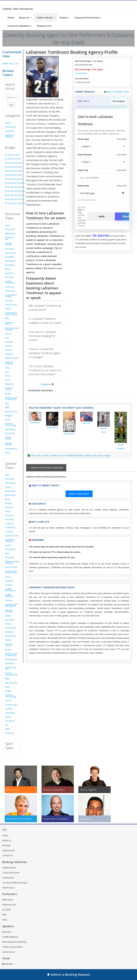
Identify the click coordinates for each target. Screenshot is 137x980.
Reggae (9, 415)
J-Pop (8, 368)
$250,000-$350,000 (11, 191)
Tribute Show (8, 438)
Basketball (10, 261)
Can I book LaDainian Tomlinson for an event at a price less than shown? (45, 370)
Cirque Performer (10, 282)
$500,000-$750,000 (11, 199)
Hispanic (9, 354)
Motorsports (11, 659)
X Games (9, 733)
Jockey (8, 616)
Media (8, 640)
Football (9, 342)
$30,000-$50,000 (11, 171)
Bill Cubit (87, 423)
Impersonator (11, 358)
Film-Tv (8, 334)
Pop (7, 403)
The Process (8, 888)
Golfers (9, 346)
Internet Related (9, 363)
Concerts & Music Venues (15, 883)
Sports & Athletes (9, 136)
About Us (25, 18)
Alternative (10, 233)
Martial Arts (11, 636)
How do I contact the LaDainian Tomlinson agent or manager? (45, 353)
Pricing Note (81, 73)
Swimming (10, 429)
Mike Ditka (35, 423)
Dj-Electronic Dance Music (11, 313)
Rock (7, 419)
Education (10, 557)
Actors (8, 123)
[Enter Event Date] (102, 193)
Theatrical (10, 433)
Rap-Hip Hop (11, 411)
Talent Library (46, 18)
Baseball (9, 257)
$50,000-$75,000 (11, 175)
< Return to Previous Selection (46, 468)
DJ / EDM (6, 910)
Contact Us (8, 855)
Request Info (44, 26)
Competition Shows (11, 296)
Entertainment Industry (11, 329)
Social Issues (11, 705)
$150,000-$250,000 (11, 187)
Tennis (8, 717)
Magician (9, 384)
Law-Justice (11, 628)
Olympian (10, 663)
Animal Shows (8, 244)
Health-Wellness (10, 595)
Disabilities (10, 549)
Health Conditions (10, 590)
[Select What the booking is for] (102, 146)
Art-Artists (10, 249)
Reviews (7, 845)
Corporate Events (11, 873)
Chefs (8, 511)
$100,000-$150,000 (11, 183)
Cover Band (11, 305)
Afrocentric (10, 229)
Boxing (8, 503)
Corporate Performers (88, 18)
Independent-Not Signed (11, 605)
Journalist (10, 620)
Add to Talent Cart (118, 92)
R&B (7, 407)
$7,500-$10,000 (11, 159)
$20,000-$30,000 (11, 167)
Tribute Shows (8, 444)
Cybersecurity (11, 535)
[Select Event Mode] (102, 162)
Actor (8, 225)
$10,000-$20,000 (11, 163)
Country (9, 301)
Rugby (8, 691)
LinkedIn (8, 964)
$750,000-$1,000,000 (11, 203)
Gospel (9, 350)
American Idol (10, 238)
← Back (100, 216)
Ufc (7, 725)
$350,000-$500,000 (11, 195)
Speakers (10, 131)
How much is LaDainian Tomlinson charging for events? (42, 336)
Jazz (7, 372)
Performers (11, 127)
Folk (7, 338)
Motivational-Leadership (11, 398)
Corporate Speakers (20, 26)
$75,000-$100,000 (11, 179)
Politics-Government (11, 674)
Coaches (9, 523)
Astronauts (10, 253)
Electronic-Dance (10, 323)
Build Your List (10, 63)
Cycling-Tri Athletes (10, 540)
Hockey (9, 600)
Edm (7, 318)
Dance (8, 309)
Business (10, 273)
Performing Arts (11, 668)
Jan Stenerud (69, 434)
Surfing (9, 709)
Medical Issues (9, 389)
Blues (8, 269)
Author (8, 487)
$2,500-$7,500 (11, 155)
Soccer (8, 701)
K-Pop (8, 376)
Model (8, 394)
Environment (11, 567)
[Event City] (102, 177)
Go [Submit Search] (11, 105)
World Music (11, 449)
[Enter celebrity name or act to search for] (12, 97)
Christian (9, 277)
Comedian (10, 291)
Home (11, 18)
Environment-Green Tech (11, 572)
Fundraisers (8, 878)
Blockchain (10, 495)
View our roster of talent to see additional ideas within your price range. (71, 455)
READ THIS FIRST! (79, 494)
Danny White (52, 428)
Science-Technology (11, 424)
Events (64, 18)
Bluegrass (10, 265)
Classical (9, 287)
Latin (7, 380)
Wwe (7, 453)
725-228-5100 (100, 236)
